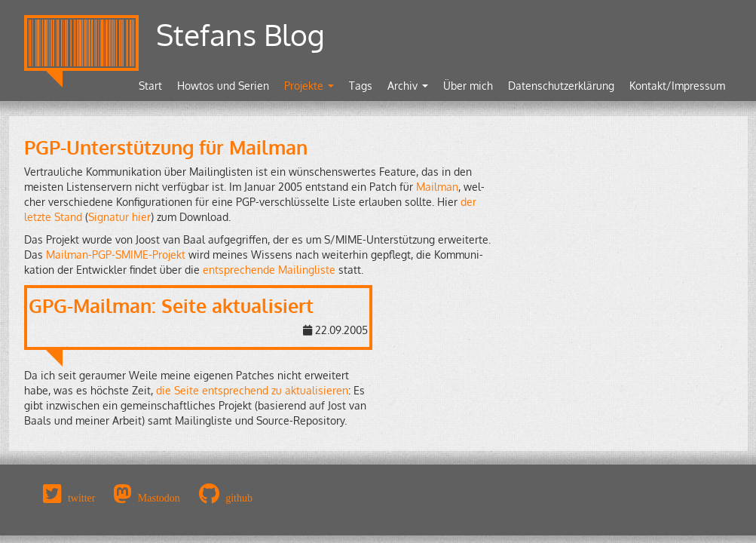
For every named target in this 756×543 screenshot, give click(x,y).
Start (150, 86)
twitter (82, 498)
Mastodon (159, 498)
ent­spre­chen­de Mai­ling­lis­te (269, 270)
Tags (361, 86)
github (239, 498)
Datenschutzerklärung (561, 86)
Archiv (408, 86)
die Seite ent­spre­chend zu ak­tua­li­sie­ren (252, 390)
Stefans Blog (240, 34)
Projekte (309, 86)
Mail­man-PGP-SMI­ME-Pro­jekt (116, 255)
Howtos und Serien (223, 86)
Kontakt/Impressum (677, 86)
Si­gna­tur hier (119, 217)
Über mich (468, 86)
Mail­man (437, 187)
